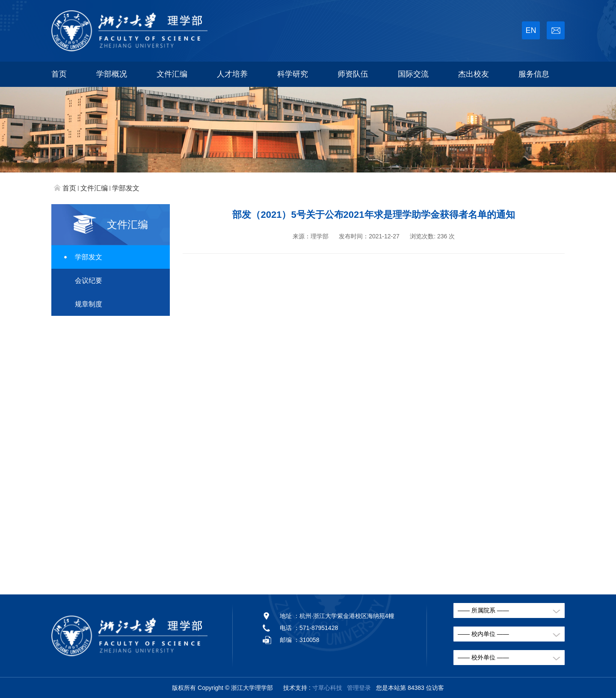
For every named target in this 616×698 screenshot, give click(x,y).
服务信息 (534, 74)
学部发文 (126, 188)
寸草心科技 (327, 688)
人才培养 (232, 74)
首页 (59, 74)
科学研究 (293, 74)
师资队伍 (353, 74)
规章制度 (89, 304)
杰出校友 (474, 74)
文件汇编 (172, 74)
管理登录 (359, 688)
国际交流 (413, 74)
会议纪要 (89, 281)
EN (531, 30)
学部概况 (112, 74)
